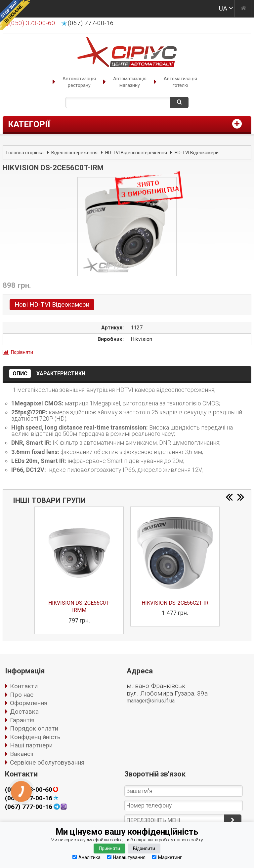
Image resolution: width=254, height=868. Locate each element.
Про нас (22, 695)
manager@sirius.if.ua (151, 701)
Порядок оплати (34, 728)
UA (223, 8)
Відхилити (144, 849)
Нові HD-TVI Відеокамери (52, 304)
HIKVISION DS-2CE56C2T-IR (175, 603)
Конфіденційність (35, 737)
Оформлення (29, 703)
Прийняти (109, 849)
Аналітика (86, 857)
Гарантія (22, 720)
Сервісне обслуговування (47, 762)
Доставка (24, 712)
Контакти (24, 686)
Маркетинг (167, 857)
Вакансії (21, 754)
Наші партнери (31, 745)
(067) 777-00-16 (91, 23)
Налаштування (126, 857)
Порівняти (22, 352)
